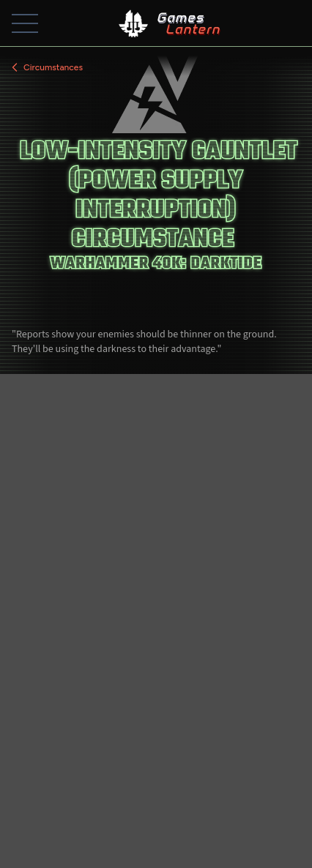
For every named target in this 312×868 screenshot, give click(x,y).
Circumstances (46, 67)
